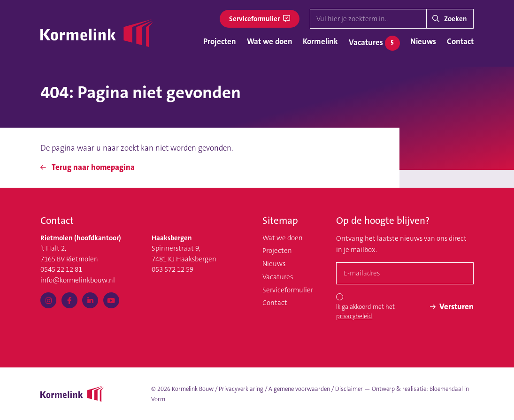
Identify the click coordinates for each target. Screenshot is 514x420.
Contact (460, 41)
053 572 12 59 (173, 269)
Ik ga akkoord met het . (365, 311)
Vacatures (374, 43)
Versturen (452, 306)
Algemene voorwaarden (299, 389)
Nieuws (423, 41)
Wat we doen (270, 41)
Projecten (220, 41)
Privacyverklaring (241, 389)
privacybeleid (354, 316)
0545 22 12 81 (61, 269)
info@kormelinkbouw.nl (78, 280)
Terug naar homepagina (88, 167)
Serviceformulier (260, 19)
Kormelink (320, 41)
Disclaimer (349, 389)
